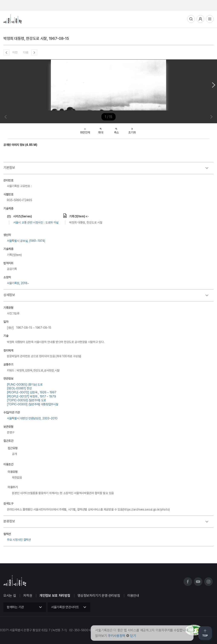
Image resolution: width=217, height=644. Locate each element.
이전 (15, 52)
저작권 (28, 596)
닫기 (133, 636)
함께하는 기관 (15, 607)
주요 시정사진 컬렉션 (19, 540)
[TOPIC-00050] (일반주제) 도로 (26, 400)
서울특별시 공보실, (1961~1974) (26, 241)
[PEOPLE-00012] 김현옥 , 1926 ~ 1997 (32, 392)
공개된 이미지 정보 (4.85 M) (20, 145)
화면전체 (85, 130)
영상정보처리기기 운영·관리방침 (99, 596)
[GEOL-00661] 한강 (19, 388)
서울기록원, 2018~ (18, 283)
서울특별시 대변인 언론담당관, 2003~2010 (32, 418)
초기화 (132, 130)
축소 (116, 130)
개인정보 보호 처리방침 (55, 596)
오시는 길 (10, 596)
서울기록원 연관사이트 (65, 607)
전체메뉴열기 (210, 19)
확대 (101, 130)
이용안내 (133, 596)
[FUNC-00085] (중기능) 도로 (25, 384)
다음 (26, 52)
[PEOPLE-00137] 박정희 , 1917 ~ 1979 (31, 396)
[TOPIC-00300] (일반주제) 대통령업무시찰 (33, 404)
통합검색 (191, 19)
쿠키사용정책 (116, 636)
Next (214, 85)
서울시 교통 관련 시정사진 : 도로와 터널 (36, 222)
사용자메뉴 (200, 19)
